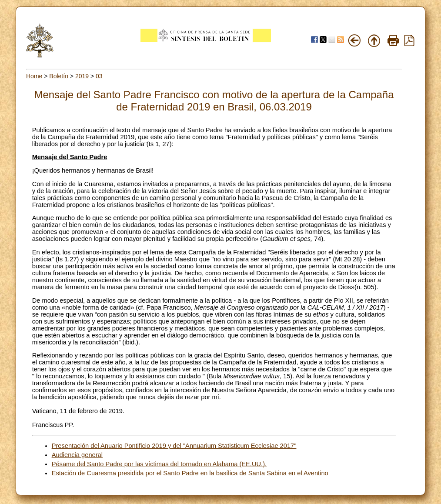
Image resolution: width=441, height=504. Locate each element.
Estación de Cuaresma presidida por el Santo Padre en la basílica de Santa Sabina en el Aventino (190, 473)
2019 (82, 76)
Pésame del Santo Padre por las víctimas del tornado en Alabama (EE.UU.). (159, 464)
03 (99, 76)
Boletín (59, 76)
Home (34, 76)
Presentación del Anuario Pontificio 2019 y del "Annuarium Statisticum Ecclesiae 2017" (174, 446)
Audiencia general (77, 455)
